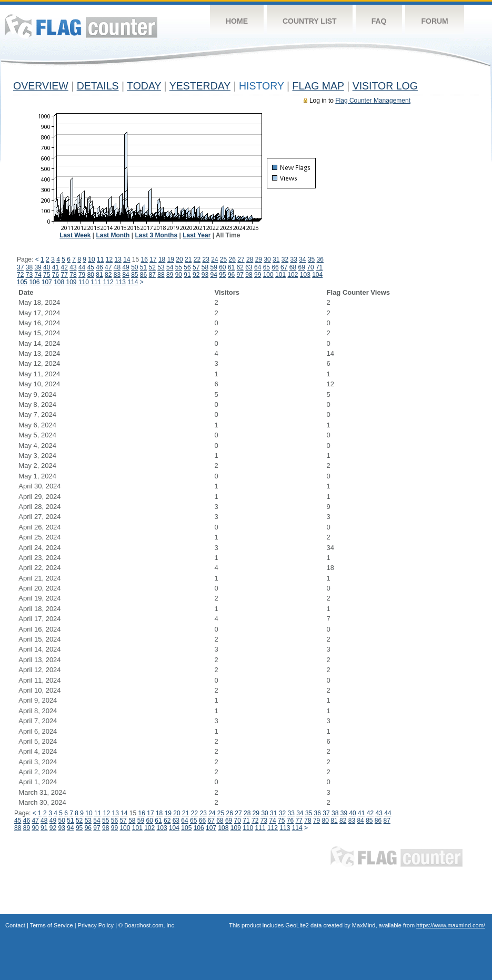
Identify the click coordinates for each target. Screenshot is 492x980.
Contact (15, 925)
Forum (434, 21)
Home (237, 21)
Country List (310, 21)
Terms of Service (52, 925)
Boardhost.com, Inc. (150, 925)
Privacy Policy (96, 925)
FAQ (379, 21)
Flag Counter (81, 26)
